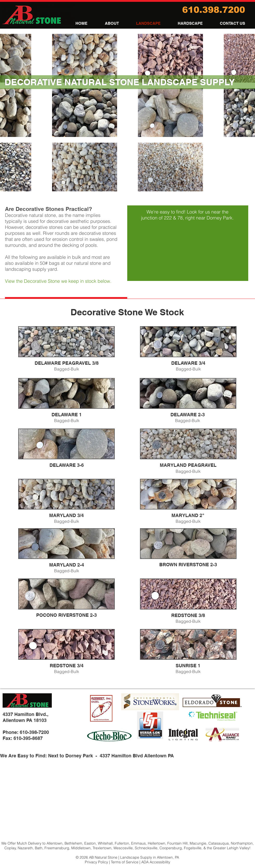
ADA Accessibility (156, 862)
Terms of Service (125, 862)
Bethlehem (73, 843)
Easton (90, 843)
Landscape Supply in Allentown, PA (150, 857)
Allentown (55, 843)
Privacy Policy (96, 862)
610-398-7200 (34, 732)
